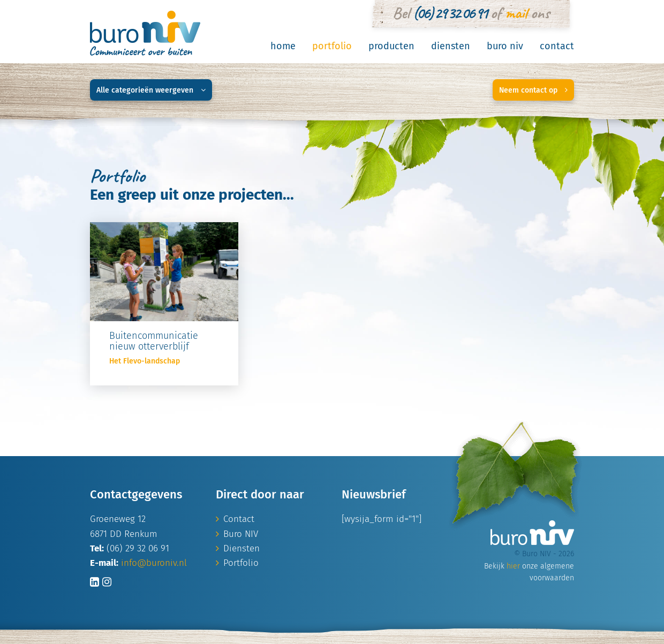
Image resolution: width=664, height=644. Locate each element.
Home (283, 46)
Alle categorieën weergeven (151, 90)
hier (513, 566)
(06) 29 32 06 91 (450, 13)
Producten (391, 46)
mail (516, 13)
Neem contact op (533, 90)
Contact (557, 46)
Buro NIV (505, 46)
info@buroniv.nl (154, 563)
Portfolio (332, 46)
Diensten (451, 46)
